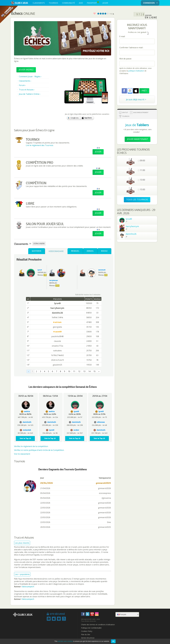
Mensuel (75, 251)
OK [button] (113, 641)
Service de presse (88, 638)
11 (74, 371)
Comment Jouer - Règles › (30, 76)
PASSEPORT (93, 3)
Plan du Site (86, 635)
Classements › (25, 81)
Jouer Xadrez (26, 70)
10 (69, 371)
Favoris (94, 14)
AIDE (81, 3)
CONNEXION (151, 3)
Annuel (90, 251)
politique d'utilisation (136, 71)
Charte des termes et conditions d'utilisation (98, 625)
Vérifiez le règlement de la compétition (31, 446)
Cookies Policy (87, 631)
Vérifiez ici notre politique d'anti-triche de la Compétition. (39, 450)
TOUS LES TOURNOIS (137, 199)
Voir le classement (22, 454)
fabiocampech (28, 587)
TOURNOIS (53, 3)
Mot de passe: (125, 59)
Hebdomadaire (56, 251)
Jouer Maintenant (138, 139)
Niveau (104, 251)
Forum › (22, 85)
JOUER (105, 3)
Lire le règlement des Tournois (40, 145)
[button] (130, 91)
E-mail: (122, 36)
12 (79, 371)
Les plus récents (22, 543)
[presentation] (137, 82)
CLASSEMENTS (39, 3)
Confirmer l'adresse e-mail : (131, 48)
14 (89, 371)
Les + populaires (22, 574)
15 (94, 371)
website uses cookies (65, 641)
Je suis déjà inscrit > (136, 99)
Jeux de (137, 125)
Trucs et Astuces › (27, 90)
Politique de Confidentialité (91, 628)
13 (84, 371)
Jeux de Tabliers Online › (30, 94)
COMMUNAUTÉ (68, 3)
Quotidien (36, 251)
